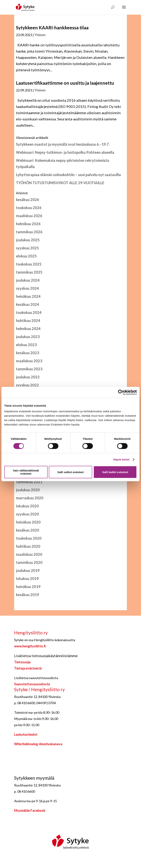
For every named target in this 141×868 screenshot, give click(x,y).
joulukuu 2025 (28, 240)
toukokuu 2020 (29, 538)
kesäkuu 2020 (28, 530)
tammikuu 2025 (29, 272)
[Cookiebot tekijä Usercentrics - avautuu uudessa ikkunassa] (121, 392)
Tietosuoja (22, 662)
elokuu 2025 (26, 256)
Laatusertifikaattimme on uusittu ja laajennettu (65, 83)
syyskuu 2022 (27, 385)
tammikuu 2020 (29, 562)
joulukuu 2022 (28, 377)
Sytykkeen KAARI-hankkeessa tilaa (52, 27)
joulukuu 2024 (28, 280)
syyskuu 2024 (27, 288)
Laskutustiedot (26, 734)
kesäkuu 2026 (28, 200)
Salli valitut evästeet (70, 472)
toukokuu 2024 (29, 312)
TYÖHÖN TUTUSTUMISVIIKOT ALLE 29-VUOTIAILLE (60, 183)
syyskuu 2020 (27, 514)
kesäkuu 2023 (28, 353)
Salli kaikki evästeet (115, 472)
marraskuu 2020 (30, 498)
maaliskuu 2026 (29, 216)
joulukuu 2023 (28, 337)
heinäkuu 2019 (28, 587)
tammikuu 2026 (29, 232)
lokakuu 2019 (27, 578)
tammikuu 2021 (29, 482)
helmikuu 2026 (28, 224)
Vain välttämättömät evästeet (26, 472)
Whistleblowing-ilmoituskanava (38, 744)
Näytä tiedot (121, 459)
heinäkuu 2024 (28, 296)
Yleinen (40, 35)
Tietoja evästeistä (28, 668)
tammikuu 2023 (29, 369)
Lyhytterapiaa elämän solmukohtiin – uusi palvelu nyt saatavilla (68, 175)
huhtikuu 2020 (28, 546)
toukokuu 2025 (29, 264)
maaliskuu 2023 (29, 361)
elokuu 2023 (26, 345)
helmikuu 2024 (28, 329)
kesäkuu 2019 (28, 595)
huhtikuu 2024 (28, 320)
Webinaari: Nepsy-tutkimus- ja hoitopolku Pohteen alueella (65, 152)
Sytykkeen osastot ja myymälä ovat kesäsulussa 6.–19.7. (63, 144)
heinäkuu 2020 (28, 522)
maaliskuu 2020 (29, 554)
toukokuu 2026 (29, 208)
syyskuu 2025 (27, 248)
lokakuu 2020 (27, 506)
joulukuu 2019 (28, 570)
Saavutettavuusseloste (32, 684)
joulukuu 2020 (28, 490)
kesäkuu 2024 (28, 304)
